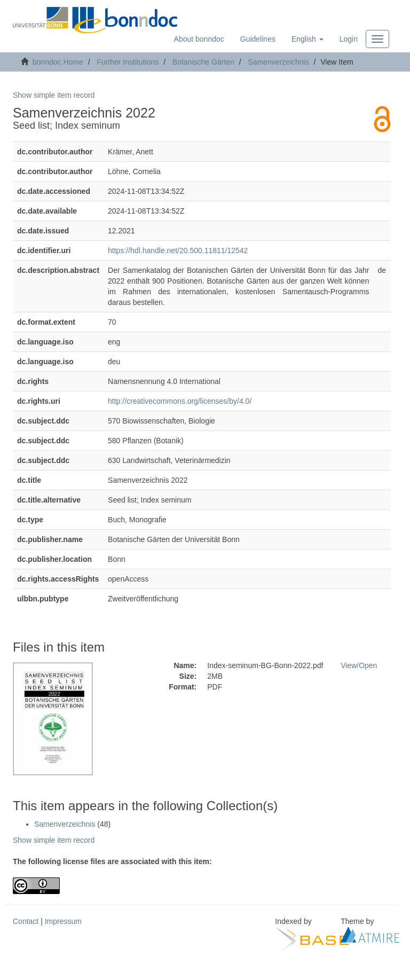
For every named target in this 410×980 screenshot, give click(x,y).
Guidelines (258, 39)
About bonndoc (199, 39)
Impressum (63, 921)
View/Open (359, 665)
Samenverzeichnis (278, 62)
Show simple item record (54, 95)
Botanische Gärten (203, 62)
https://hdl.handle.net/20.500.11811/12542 (178, 250)
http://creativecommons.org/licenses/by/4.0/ (180, 401)
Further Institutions (128, 62)
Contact (26, 921)
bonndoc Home (58, 62)
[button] (307, 39)
